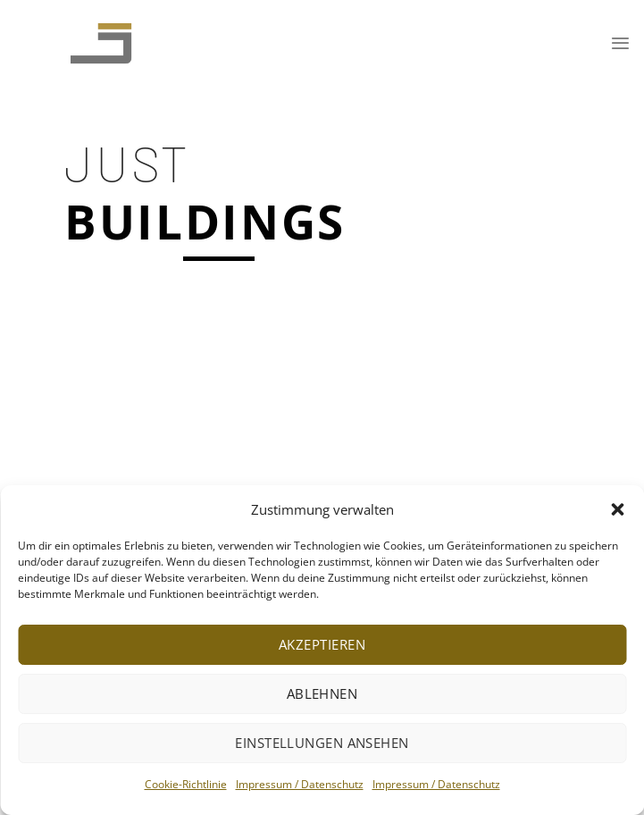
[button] (617, 509)
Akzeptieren (322, 644)
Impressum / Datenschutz (300, 784)
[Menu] (620, 43)
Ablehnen (322, 693)
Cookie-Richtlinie (186, 784)
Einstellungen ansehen (322, 743)
